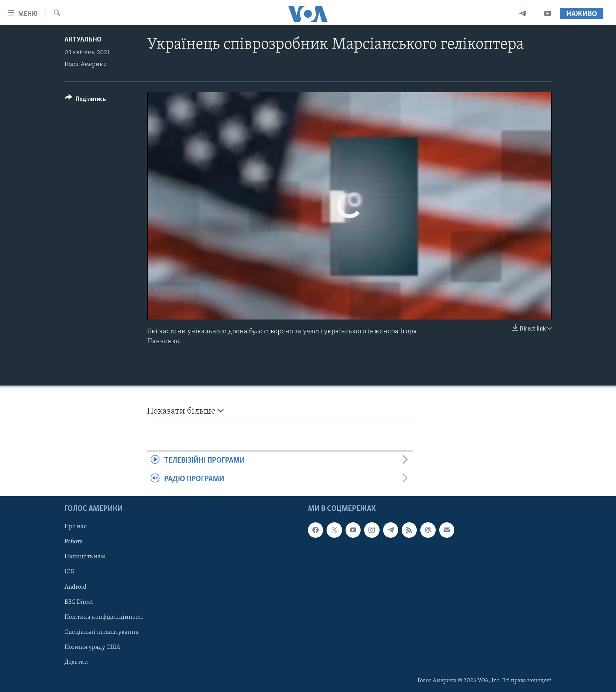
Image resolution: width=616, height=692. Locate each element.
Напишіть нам (85, 557)
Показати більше (185, 411)
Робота (74, 542)
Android (76, 587)
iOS (69, 572)
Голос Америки (86, 64)
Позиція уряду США (92, 647)
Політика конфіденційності (104, 617)
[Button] (85, 100)
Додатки (76, 662)
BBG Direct (79, 602)
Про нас (76, 527)
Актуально (83, 40)
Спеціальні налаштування (102, 632)
